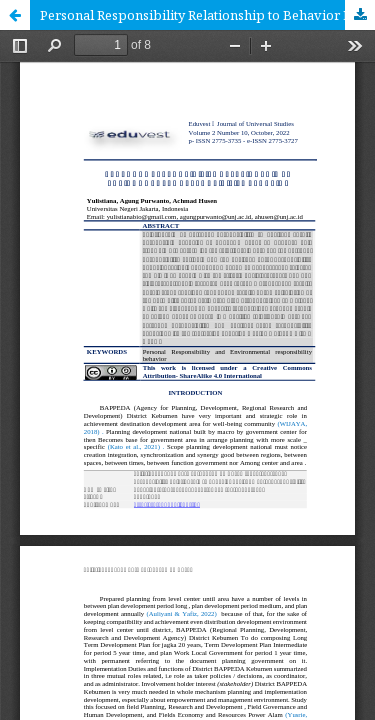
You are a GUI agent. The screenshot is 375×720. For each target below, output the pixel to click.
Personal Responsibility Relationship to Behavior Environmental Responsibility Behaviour (207, 15)
